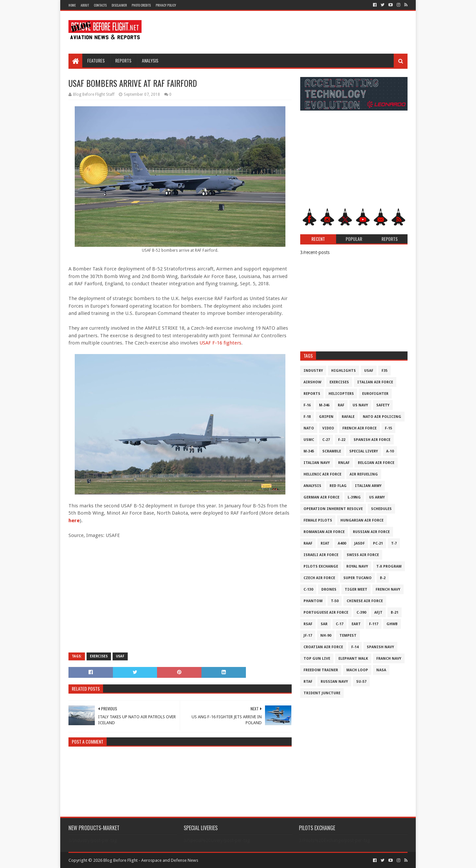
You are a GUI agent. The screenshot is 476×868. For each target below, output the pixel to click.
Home (72, 5)
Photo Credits (141, 5)
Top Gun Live (317, 659)
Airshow (312, 382)
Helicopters (341, 394)
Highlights (344, 371)
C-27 (326, 440)
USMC (309, 440)
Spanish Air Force (372, 440)
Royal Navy (357, 566)
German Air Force (321, 497)
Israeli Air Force (321, 555)
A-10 (390, 451)
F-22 (342, 440)
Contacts (100, 5)
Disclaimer (119, 5)
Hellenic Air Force (322, 474)
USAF (120, 656)
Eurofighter (375, 394)
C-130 (308, 589)
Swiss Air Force (363, 555)
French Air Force (359, 428)
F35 (384, 371)
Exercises (99, 656)
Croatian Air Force (323, 647)
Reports (123, 60)
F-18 (307, 417)
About (85, 5)
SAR (324, 624)
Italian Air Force (375, 382)
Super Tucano (357, 578)
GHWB (392, 624)
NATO (309, 428)
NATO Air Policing (382, 417)
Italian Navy (317, 463)
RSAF (308, 624)
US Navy (360, 405)
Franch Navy (389, 659)
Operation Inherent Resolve (333, 509)
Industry (313, 371)
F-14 (355, 647)
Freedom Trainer (321, 670)
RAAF (308, 543)
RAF (341, 405)
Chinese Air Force (365, 601)
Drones (329, 589)
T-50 (335, 601)
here (74, 521)
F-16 (307, 405)
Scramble (332, 451)
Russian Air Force (371, 532)
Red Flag (338, 486)
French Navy (388, 589)
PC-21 (378, 543)
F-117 (374, 624)
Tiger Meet (356, 589)
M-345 (309, 451)
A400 (342, 543)
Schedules (381, 509)
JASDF (359, 543)
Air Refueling (364, 474)
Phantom (313, 601)
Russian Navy (334, 682)
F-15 (388, 428)
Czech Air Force (319, 578)
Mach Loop (357, 670)
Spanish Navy (380, 647)
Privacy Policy (166, 5)
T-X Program (389, 566)
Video (328, 428)
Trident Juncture (322, 693)
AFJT (378, 613)
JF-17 (308, 636)
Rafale (348, 417)
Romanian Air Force (324, 532)
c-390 (361, 613)
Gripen (326, 417)
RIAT (325, 543)
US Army (377, 497)
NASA (381, 670)
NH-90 (326, 636)
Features (96, 60)
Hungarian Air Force (362, 520)
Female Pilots (318, 520)
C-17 (340, 624)
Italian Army (368, 486)
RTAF (308, 682)
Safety (383, 405)
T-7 (394, 543)
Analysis (150, 60)
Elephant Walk (353, 659)
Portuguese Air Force (326, 613)
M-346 (324, 405)
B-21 (395, 613)
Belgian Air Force (376, 463)
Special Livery (364, 451)
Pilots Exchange (321, 566)
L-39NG (354, 497)
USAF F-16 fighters (220, 343)
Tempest (348, 636)
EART (356, 624)
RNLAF (344, 463)
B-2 (383, 578)
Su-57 (361, 682)
